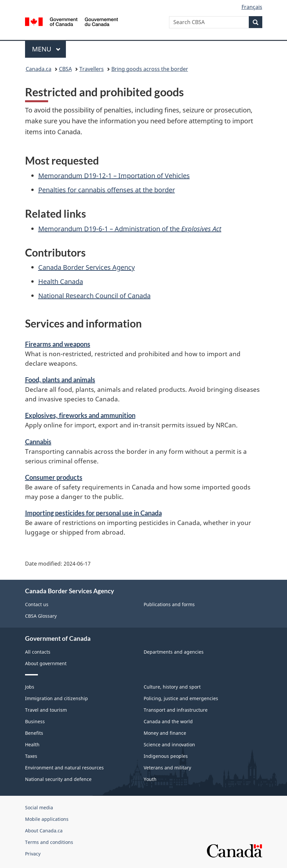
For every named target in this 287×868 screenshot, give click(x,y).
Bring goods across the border (150, 69)
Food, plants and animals (60, 380)
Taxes (31, 756)
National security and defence (58, 779)
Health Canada (61, 281)
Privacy (33, 854)
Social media (39, 807)
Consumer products (54, 477)
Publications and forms (169, 604)
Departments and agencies (174, 652)
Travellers (92, 69)
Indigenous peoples (166, 756)
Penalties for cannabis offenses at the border (107, 190)
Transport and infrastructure (176, 710)
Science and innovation (169, 744)
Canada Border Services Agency (86, 267)
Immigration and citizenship (57, 698)
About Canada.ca (44, 831)
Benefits (34, 733)
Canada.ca (39, 69)
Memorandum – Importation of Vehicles (114, 176)
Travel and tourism (46, 710)
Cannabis (38, 442)
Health (32, 744)
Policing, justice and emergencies (181, 698)
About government (46, 663)
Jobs (30, 687)
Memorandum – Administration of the (130, 229)
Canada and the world (168, 721)
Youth (150, 779)
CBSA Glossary (41, 616)
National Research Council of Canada (94, 296)
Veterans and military (167, 768)
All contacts (38, 652)
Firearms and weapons (58, 344)
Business (35, 721)
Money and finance (165, 733)
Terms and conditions (49, 842)
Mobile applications (47, 819)
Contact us (37, 604)
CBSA (65, 69)
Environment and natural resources (64, 768)
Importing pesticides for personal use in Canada (93, 513)
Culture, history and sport (172, 687)
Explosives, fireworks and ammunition (80, 415)
